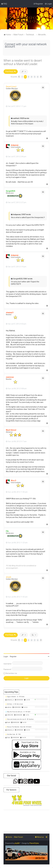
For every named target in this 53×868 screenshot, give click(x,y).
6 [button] (38, 77)
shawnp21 (10, 313)
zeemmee (10, 377)
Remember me (11, 673)
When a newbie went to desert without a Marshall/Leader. (23, 62)
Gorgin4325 (11, 191)
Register (13, 657)
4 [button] (32, 77)
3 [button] (28, 77)
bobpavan (15, 145)
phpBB (17, 843)
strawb (9, 577)
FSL (7, 531)
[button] (19, 77)
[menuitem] (4, 4)
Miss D (13, 481)
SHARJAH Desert (26, 821)
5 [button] (35, 77)
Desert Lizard (11, 87)
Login (6, 657)
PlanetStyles (34, 843)
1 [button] (22, 77)
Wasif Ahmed (11, 430)
